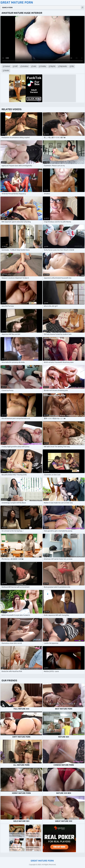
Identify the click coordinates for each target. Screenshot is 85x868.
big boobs (63, 66)
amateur (25, 66)
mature (7, 66)
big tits (53, 66)
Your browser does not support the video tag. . (42, 40)
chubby (43, 66)
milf (16, 66)
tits (73, 66)
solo (35, 66)
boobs (7, 71)
